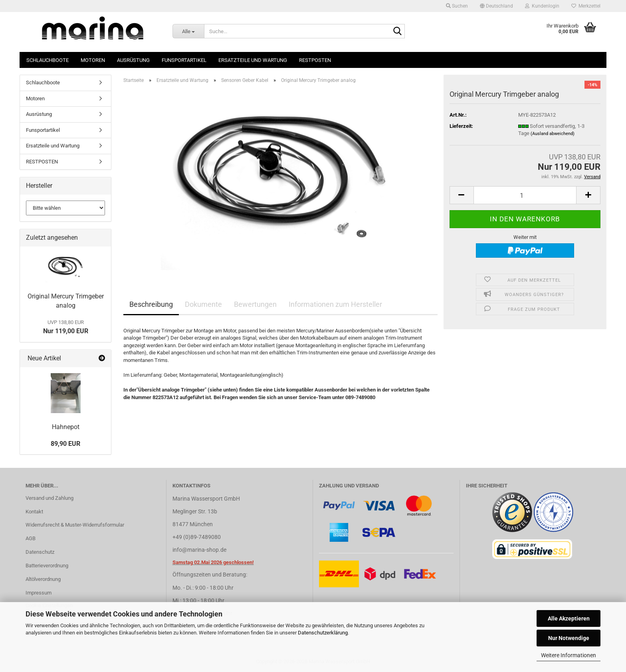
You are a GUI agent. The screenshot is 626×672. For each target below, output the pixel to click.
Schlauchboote (48, 60)
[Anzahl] (525, 195)
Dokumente (203, 304)
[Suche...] (188, 31)
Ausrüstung (133, 60)
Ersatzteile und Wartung (253, 60)
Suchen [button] (457, 6)
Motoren (93, 60)
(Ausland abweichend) (553, 134)
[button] (496, 6)
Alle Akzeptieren (569, 618)
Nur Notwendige (569, 638)
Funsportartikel (184, 60)
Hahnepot (66, 427)
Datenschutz (40, 552)
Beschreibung (151, 304)
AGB (31, 538)
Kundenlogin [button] (542, 6)
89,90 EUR (65, 444)
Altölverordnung (43, 579)
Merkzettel (586, 6)
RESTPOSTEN (315, 60)
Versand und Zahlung (50, 498)
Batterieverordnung (47, 566)
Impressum (39, 593)
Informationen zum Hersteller (335, 304)
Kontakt (34, 512)
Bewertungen (255, 304)
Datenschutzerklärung (323, 633)
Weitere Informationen (569, 655)
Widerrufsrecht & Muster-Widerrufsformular (75, 525)
